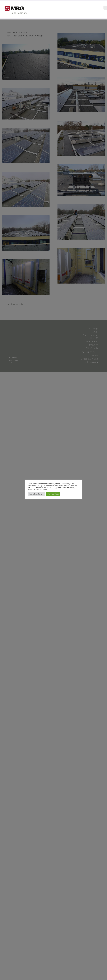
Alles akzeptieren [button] (61, 495)
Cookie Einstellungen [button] (44, 495)
